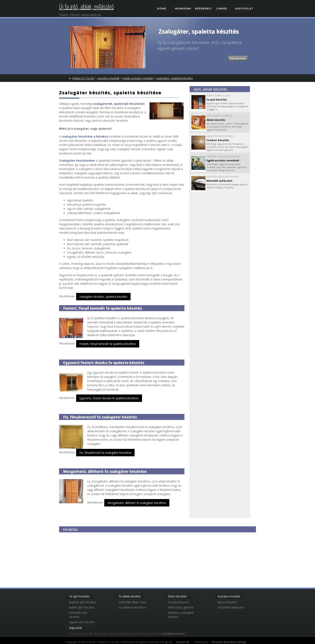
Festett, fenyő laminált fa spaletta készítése (108, 344)
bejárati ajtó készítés (83, 602)
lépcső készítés (228, 602)
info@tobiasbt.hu (174, 634)
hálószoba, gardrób (181, 607)
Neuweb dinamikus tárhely (229, 642)
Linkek (222, 9)
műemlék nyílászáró (231, 607)
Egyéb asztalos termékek (223, 160)
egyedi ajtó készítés (82, 622)
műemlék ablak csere (133, 602)
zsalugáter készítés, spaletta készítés (103, 297)
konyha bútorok (178, 602)
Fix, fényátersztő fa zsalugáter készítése (105, 453)
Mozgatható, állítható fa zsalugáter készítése (137, 503)
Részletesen (238, 58)
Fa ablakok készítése (132, 607)
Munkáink (183, 9)
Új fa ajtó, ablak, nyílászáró (86, 6)
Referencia (203, 9)
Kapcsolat (244, 9)
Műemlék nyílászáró (219, 181)
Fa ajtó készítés (217, 100)
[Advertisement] (89, 557)
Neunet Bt (183, 642)
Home (162, 9)
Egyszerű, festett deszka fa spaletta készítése (109, 398)
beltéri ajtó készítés (82, 607)
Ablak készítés (216, 120)
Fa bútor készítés (218, 140)
